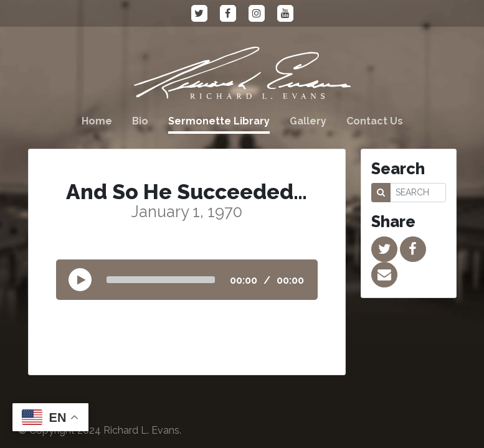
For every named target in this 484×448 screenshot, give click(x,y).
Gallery (308, 121)
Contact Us (375, 121)
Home (97, 121)
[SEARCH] (418, 193)
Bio (140, 121)
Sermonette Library (219, 121)
